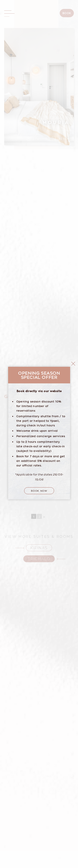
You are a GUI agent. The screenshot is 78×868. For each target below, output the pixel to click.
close (73, 302)
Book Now (39, 429)
